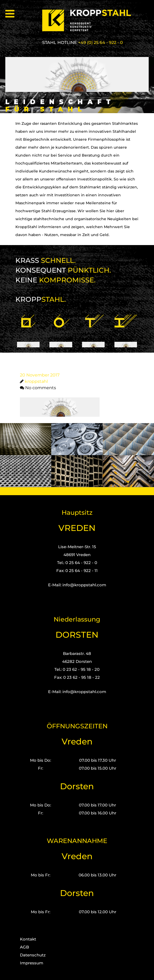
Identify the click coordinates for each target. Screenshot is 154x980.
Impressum (32, 963)
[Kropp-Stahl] (90, 21)
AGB (24, 947)
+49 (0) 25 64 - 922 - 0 (100, 43)
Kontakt (28, 939)
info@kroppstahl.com (84, 585)
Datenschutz (33, 955)
